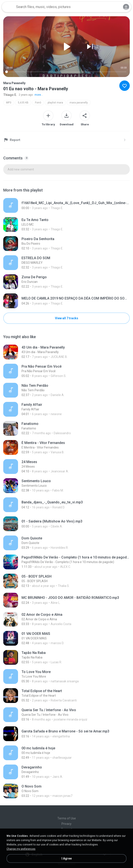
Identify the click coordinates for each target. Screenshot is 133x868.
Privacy (66, 824)
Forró (38, 103)
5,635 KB (23, 103)
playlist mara (55, 103)
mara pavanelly (79, 103)
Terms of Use (67, 818)
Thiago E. (10, 95)
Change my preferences (21, 849)
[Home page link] (8, 7)
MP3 (9, 103)
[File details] (66, 205)
